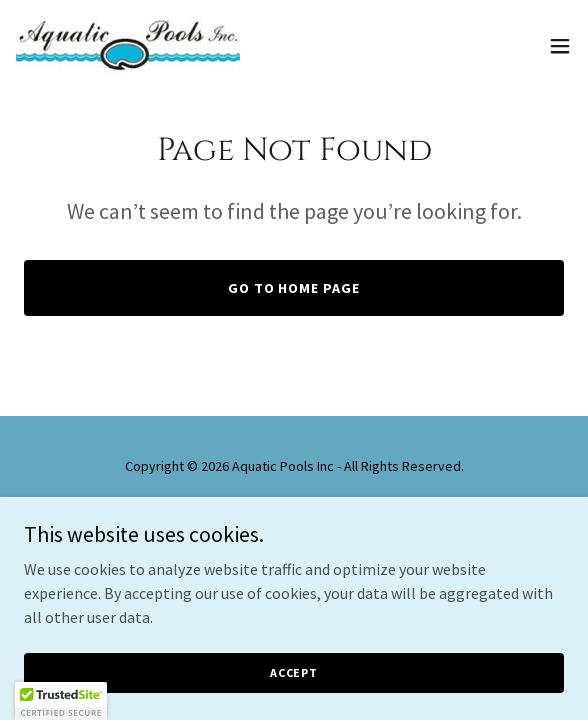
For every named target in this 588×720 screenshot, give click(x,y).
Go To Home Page (294, 288)
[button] (560, 46)
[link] (128, 45)
